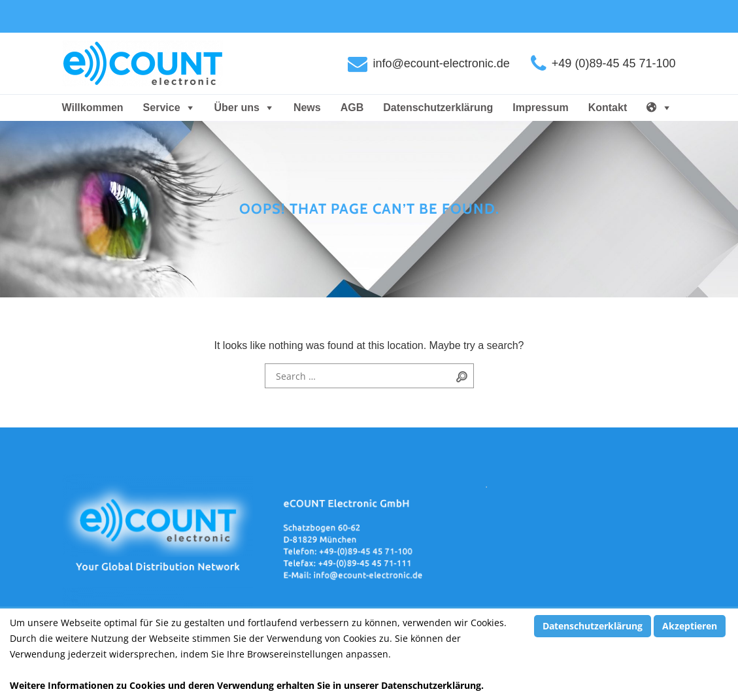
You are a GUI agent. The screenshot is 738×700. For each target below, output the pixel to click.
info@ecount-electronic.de (441, 63)
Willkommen (93, 108)
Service (162, 108)
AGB (352, 108)
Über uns (237, 108)
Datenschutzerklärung (438, 108)
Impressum (540, 108)
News (307, 108)
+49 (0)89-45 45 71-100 (614, 63)
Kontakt (608, 108)
